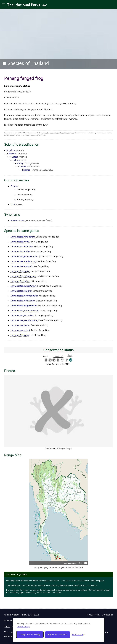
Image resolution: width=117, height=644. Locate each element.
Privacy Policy (93, 615)
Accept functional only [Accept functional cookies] (30, 635)
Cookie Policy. (23, 627)
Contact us (107, 615)
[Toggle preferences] (79, 635)
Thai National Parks (28, 6)
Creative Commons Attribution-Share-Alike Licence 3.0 (58, 133)
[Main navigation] (4, 5)
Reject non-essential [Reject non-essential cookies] (58, 635)
